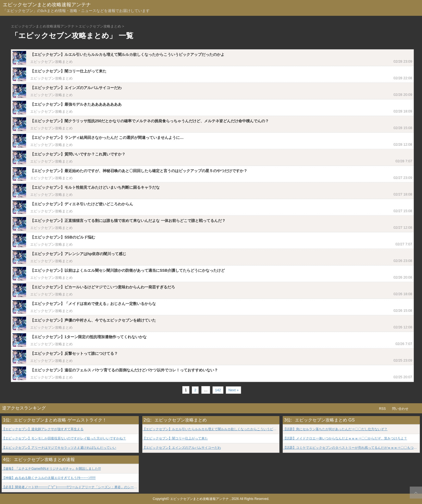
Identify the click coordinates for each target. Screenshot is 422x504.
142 (218, 390)
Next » (233, 390)
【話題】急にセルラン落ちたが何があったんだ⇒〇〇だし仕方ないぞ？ (335, 429)
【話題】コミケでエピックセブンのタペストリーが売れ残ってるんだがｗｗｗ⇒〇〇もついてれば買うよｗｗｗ (351, 448)
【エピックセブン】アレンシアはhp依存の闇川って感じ (78, 254)
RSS (382, 409)
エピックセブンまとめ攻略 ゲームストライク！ (60, 420)
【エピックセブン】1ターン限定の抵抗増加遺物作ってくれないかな (88, 337)
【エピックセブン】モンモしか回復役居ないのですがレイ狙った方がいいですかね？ (64, 439)
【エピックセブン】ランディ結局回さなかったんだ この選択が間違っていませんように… (107, 138)
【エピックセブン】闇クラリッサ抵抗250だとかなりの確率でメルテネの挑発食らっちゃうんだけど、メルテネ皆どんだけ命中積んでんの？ (150, 121)
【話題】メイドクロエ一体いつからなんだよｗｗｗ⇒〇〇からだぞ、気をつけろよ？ (345, 439)
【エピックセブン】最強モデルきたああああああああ (76, 104)
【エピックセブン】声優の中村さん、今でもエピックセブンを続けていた (93, 320)
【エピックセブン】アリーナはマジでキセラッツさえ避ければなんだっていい (59, 448)
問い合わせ (400, 409)
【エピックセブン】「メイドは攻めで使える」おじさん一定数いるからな (93, 304)
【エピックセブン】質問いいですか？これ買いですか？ (78, 154)
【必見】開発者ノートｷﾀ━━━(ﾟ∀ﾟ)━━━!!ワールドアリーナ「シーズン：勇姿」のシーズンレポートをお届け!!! (70, 487)
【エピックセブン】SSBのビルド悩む (63, 237)
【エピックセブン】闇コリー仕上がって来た (68, 71)
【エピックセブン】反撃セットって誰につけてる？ (74, 353)
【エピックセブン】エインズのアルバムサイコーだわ (76, 88)
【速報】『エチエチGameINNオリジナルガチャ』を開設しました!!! (51, 469)
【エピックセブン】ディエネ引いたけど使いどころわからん (82, 204)
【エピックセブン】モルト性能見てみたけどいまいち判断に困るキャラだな (95, 187)
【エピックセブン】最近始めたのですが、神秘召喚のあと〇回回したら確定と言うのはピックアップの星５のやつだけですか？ (139, 171)
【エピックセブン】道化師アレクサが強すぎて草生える (43, 429)
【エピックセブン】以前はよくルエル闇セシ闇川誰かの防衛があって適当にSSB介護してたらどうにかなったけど (127, 270)
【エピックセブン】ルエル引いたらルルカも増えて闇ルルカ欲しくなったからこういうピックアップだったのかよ (127, 54)
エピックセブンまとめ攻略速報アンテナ (47, 5)
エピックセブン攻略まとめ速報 (44, 459)
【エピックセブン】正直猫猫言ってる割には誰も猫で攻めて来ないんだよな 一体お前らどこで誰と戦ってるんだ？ (128, 221)
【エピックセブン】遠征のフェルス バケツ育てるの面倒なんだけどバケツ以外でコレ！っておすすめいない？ (124, 370)
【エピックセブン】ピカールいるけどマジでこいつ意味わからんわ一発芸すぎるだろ (103, 287)
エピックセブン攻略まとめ (51, 62)
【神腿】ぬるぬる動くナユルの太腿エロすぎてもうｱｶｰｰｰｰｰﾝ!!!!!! (49, 478)
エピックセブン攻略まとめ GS (325, 420)
